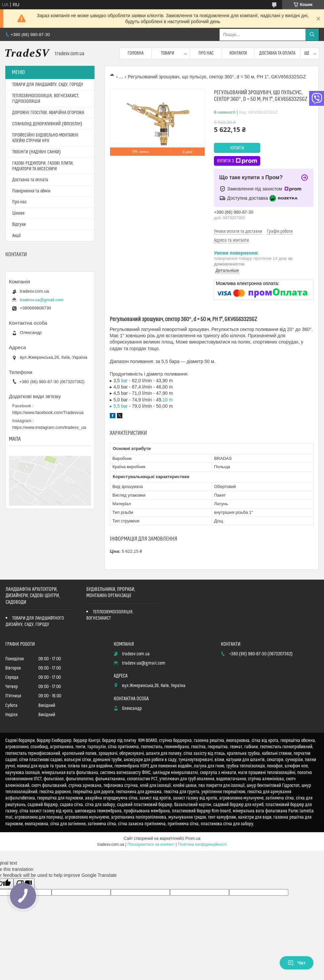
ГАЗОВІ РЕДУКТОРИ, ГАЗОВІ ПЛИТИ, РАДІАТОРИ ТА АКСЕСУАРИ (43, 166)
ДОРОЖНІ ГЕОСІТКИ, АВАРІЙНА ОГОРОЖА (48, 113)
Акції (17, 236)
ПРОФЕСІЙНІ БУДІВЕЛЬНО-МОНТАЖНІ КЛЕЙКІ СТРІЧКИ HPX (45, 138)
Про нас (206, 53)
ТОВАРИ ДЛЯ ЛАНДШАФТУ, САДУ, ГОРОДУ (48, 85)
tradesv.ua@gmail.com (42, 300)
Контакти (238, 53)
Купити (237, 148)
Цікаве (18, 213)
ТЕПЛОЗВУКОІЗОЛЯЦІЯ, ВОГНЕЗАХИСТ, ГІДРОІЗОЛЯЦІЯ (46, 99)
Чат (297, 963)
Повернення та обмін (31, 191)
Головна (136, 53)
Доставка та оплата (277, 53)
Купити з (237, 161)
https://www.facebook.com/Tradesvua (48, 412)
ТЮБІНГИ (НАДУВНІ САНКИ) (37, 152)
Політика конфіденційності (202, 844)
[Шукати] (312, 35)
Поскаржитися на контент (151, 844)
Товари (168, 53)
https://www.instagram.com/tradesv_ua (49, 427)
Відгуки (19, 225)
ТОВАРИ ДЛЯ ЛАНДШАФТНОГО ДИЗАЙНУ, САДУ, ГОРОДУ (35, 621)
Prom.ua (193, 838)
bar (124, 381)
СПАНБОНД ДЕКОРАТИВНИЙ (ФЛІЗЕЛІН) (47, 124)
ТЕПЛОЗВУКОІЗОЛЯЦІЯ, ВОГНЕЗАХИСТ (110, 615)
